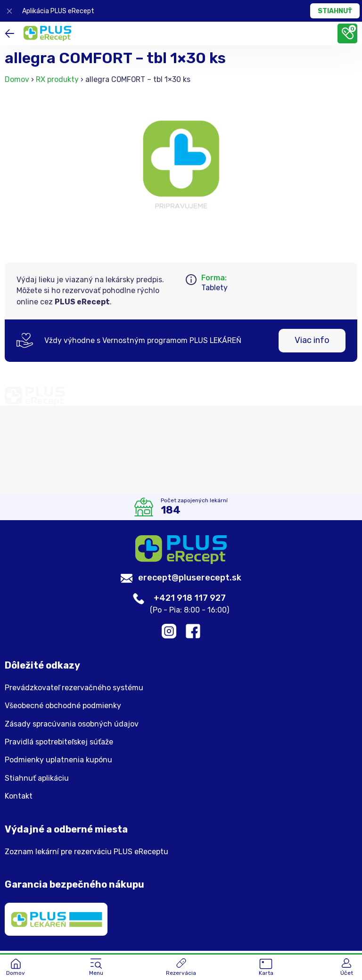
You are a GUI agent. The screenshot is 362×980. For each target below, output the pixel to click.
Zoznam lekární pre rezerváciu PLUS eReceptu (86, 853)
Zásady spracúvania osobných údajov (72, 725)
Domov (17, 79)
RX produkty (57, 79)
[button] (96, 968)
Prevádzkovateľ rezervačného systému (74, 689)
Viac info (312, 340)
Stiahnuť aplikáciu (37, 780)
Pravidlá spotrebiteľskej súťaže (59, 743)
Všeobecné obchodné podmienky (63, 707)
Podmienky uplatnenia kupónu (58, 761)
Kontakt (19, 798)
